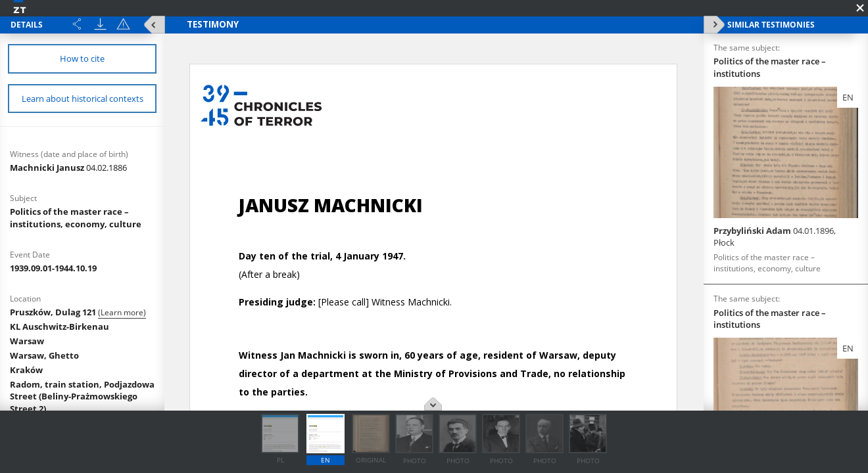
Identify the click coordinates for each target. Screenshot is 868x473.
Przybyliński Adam (775, 236)
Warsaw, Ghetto (44, 355)
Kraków (26, 370)
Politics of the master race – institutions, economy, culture (76, 218)
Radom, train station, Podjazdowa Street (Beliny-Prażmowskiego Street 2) (82, 397)
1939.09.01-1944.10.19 (53, 268)
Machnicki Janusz (68, 168)
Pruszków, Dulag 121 (54, 312)
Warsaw (27, 341)
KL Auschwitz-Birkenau (60, 327)
